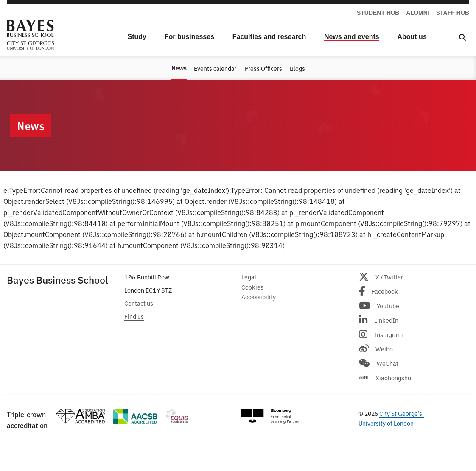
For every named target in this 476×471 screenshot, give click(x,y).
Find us (134, 316)
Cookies (252, 287)
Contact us (139, 303)
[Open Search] (462, 37)
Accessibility (259, 297)
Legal (249, 277)
